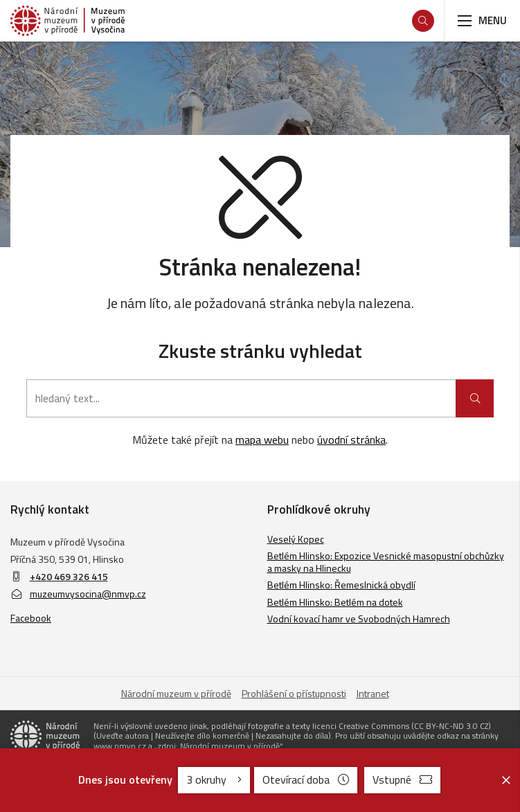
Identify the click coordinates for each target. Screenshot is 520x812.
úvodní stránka (351, 440)
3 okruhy (214, 779)
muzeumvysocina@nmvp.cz (78, 594)
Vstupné (402, 779)
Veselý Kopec (296, 539)
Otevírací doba (306, 779)
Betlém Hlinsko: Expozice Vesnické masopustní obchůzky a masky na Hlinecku (386, 562)
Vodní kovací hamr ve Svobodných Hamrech (359, 619)
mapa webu (262, 440)
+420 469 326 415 (69, 576)
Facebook (31, 618)
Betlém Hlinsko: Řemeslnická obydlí (341, 585)
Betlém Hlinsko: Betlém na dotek (335, 602)
